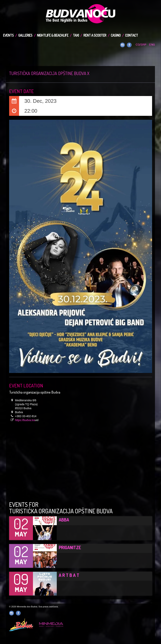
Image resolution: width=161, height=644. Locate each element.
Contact (132, 35)
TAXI (76, 35)
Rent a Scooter (95, 35)
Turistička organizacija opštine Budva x (49, 73)
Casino (116, 35)
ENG (152, 45)
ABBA (64, 520)
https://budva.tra (25, 420)
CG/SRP (141, 45)
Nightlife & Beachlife (53, 35)
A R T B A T (69, 575)
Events (8, 35)
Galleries (25, 35)
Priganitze (70, 547)
